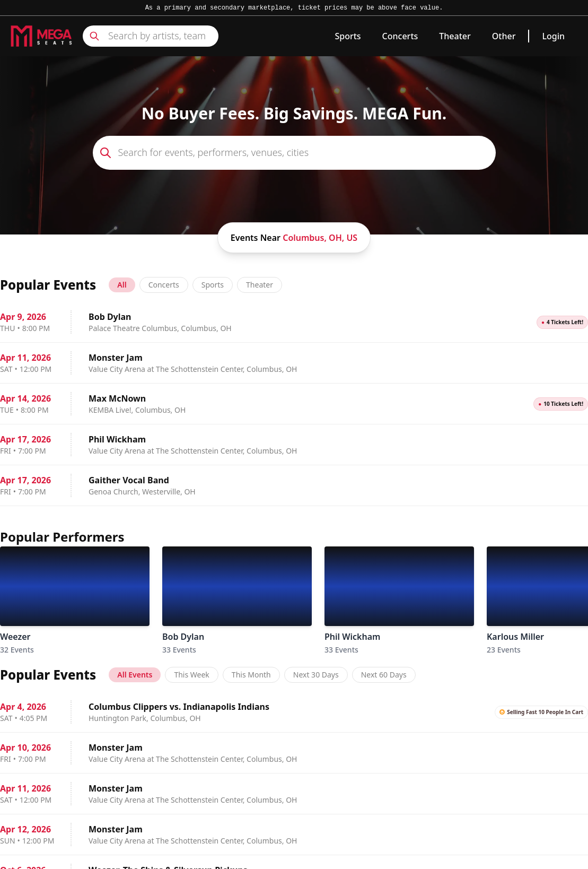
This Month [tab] (251, 675)
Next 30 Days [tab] (316, 675)
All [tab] (122, 285)
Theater (455, 36)
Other (504, 36)
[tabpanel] (294, 404)
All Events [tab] (135, 675)
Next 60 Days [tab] (384, 675)
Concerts (400, 36)
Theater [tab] (260, 285)
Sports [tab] (213, 285)
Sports (348, 36)
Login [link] (553, 36)
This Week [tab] (191, 675)
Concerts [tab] (164, 285)
